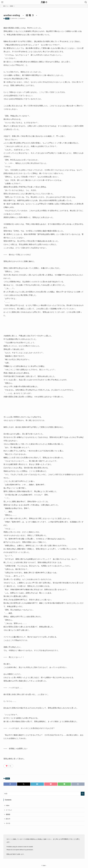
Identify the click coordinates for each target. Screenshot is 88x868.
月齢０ (44, 2)
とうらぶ (9, 810)
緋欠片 (8, 819)
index (8, 805)
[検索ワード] (44, 794)
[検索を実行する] (83, 794)
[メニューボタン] (2, 2)
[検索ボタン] (86, 2)
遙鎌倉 (7, 19)
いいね (8, 766)
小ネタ (8, 823)
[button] (10, 784)
